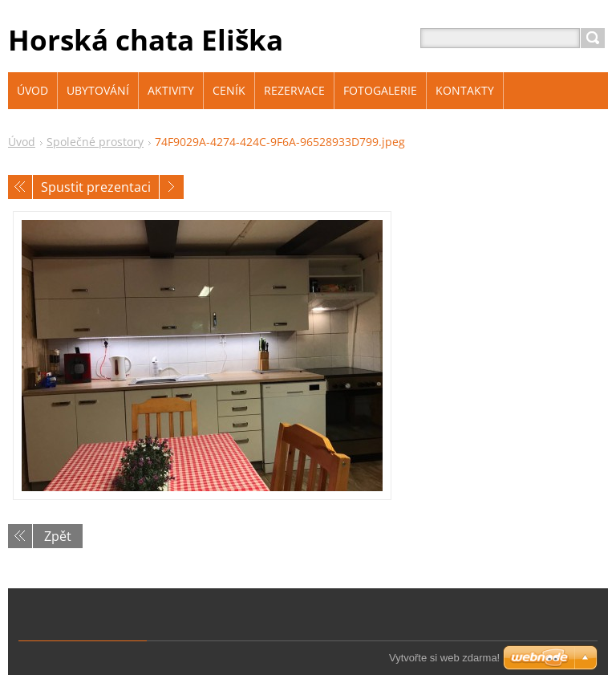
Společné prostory (95, 142)
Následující (172, 187)
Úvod (22, 142)
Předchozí (20, 187)
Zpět (58, 536)
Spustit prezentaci (96, 187)
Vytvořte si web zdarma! (444, 658)
